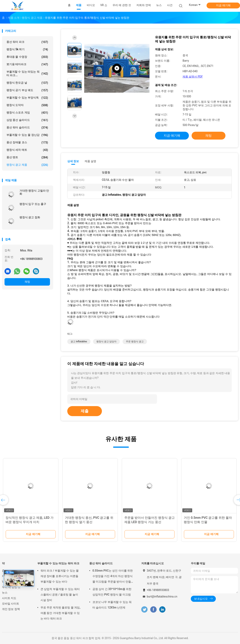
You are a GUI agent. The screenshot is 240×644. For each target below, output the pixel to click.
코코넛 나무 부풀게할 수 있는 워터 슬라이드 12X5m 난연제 (112, 605)
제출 (85, 411)
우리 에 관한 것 (11, 587)
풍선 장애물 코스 (27, 143)
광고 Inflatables (79, 342)
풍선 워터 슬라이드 (27, 128)
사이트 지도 (9, 598)
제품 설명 (90, 161)
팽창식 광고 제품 (27, 165)
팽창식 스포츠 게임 (27, 113)
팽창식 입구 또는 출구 (33, 204)
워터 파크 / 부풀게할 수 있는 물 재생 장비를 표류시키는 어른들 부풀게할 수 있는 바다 (60, 576)
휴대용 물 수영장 (27, 57)
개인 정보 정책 (11, 609)
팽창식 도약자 (27, 105)
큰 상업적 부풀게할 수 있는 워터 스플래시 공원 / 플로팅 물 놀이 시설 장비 (60, 595)
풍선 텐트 (27, 157)
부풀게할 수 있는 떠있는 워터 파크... (27, 73)
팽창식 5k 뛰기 (27, 49)
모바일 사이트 (11, 604)
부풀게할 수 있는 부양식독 (27, 98)
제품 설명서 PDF (193, 77)
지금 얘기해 (223, 5)
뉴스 (5, 593)
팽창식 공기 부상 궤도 (27, 90)
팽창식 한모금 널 (27, 83)
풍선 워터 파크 (27, 42)
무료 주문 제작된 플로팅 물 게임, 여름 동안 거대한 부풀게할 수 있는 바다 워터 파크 (60, 613)
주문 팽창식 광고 (135, 342)
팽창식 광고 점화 (30, 217)
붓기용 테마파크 (27, 64)
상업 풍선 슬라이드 (27, 120)
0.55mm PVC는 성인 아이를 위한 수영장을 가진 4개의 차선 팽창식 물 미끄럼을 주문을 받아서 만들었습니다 (113, 577)
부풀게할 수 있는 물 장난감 (27, 135)
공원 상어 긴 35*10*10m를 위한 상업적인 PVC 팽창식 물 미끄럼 (112, 592)
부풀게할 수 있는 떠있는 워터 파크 (58, 563)
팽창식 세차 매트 (27, 150)
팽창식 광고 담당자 (106, 342)
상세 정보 (73, 161)
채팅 (27, 282)
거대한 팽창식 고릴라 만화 (34, 192)
